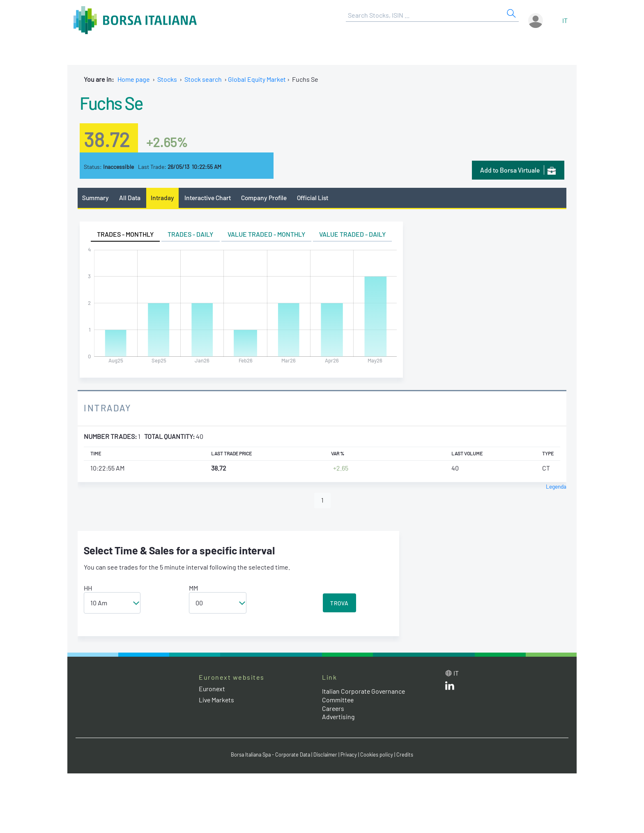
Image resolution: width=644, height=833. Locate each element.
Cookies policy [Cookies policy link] (379, 755)
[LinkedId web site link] (450, 688)
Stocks (167, 79)
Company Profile (266, 197)
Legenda (556, 486)
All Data (131, 197)
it (565, 20)
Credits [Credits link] (407, 755)
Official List (316, 197)
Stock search (203, 79)
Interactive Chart (208, 197)
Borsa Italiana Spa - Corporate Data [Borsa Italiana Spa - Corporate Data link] (270, 755)
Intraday (163, 197)
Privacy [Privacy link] (351, 755)
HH (88, 588)
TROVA (339, 603)
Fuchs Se (113, 102)
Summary (96, 197)
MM (193, 588)
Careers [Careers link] (333, 709)
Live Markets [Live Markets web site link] (217, 700)
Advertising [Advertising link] (339, 717)
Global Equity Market (257, 79)
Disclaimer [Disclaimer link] (327, 755)
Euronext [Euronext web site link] (212, 689)
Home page (134, 79)
